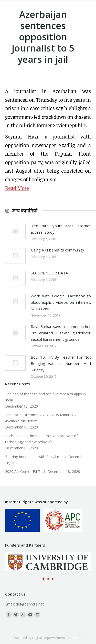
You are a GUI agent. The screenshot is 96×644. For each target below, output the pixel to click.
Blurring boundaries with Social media (36, 457)
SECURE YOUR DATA (49, 273)
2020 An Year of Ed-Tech (26, 471)
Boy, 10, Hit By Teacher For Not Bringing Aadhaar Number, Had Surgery (61, 363)
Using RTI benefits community (57, 250)
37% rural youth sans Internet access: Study (61, 229)
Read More (17, 188)
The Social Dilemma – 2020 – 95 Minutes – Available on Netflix (41, 418)
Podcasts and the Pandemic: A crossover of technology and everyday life (41, 439)
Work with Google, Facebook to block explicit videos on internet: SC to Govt (61, 302)
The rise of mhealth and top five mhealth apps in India (45, 397)
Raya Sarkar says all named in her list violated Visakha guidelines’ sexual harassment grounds (61, 333)
